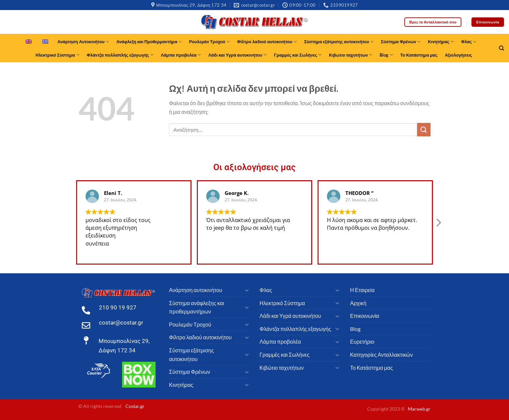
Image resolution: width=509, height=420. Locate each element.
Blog (386, 55)
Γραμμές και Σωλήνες (298, 55)
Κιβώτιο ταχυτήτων (351, 55)
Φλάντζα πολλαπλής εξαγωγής (120, 55)
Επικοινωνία (365, 316)
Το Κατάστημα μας (419, 55)
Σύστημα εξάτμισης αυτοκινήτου (339, 42)
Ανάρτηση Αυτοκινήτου (83, 42)
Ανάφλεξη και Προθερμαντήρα (149, 42)
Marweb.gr (419, 409)
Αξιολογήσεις (459, 55)
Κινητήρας (441, 42)
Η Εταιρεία (362, 290)
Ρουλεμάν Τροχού (209, 42)
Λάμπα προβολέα (181, 55)
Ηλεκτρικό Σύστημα (58, 55)
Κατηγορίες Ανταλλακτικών (381, 355)
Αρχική (358, 303)
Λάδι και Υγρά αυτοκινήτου (237, 55)
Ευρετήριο (362, 341)
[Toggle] (247, 290)
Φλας (469, 42)
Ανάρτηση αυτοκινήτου (196, 290)
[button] (438, 228)
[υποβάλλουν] (424, 129)
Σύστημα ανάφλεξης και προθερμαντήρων (196, 307)
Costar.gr (135, 406)
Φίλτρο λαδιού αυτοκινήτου (267, 42)
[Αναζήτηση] (501, 48)
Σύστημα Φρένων (401, 42)
